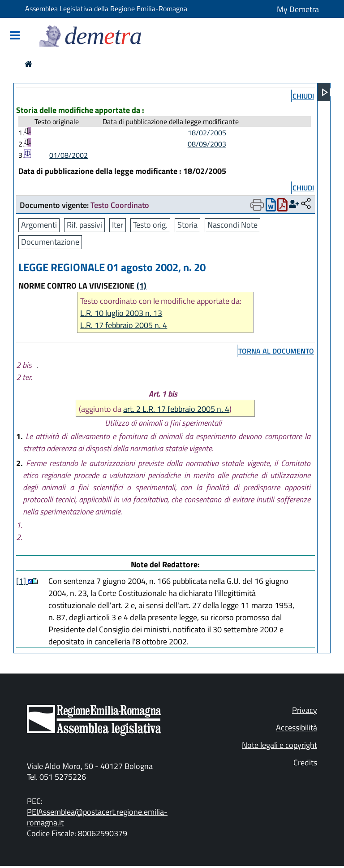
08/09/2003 (207, 144)
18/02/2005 (207, 133)
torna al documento (276, 351)
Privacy (305, 710)
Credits (305, 762)
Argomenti (39, 225)
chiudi (303, 96)
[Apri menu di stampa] (257, 205)
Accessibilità (297, 728)
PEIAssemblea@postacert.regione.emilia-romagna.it (97, 817)
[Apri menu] (327, 92)
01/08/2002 (69, 155)
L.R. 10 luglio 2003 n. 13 (121, 313)
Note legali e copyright (279, 745)
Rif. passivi (84, 225)
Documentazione (50, 242)
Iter (118, 225)
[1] (22, 581)
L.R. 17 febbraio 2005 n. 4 (124, 325)
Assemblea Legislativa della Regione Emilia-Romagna (106, 9)
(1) (142, 286)
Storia (187, 225)
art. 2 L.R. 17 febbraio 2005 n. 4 (176, 409)
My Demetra (298, 9)
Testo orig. (150, 225)
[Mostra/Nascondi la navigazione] (15, 36)
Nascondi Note (232, 225)
